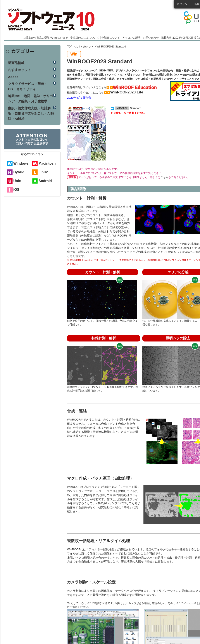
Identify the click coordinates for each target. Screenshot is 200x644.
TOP (70, 47)
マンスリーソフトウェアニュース (50, 20)
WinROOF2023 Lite (127, 92)
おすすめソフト (84, 47)
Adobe (13, 77)
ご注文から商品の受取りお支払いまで (46, 38)
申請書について (111, 38)
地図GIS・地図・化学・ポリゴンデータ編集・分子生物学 (31, 99)
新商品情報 (16, 63)
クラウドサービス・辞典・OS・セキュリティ (28, 86)
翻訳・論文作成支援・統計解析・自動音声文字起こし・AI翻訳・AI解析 (31, 113)
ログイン (182, 4)
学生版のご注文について (85, 38)
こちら (164, 177)
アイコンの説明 (131, 38)
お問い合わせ (151, 38)
